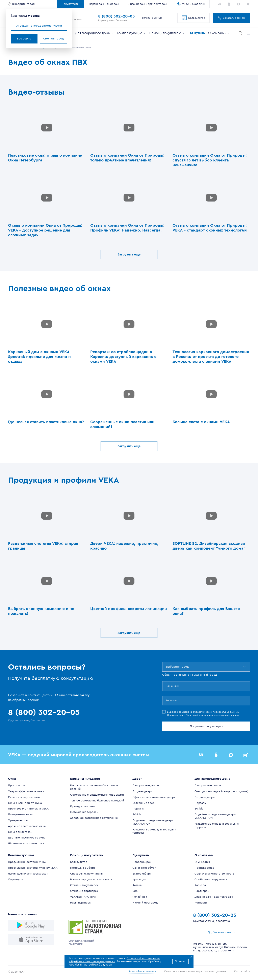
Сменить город (53, 39)
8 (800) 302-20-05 (116, 16)
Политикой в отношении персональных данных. (213, 715)
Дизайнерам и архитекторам (148, 4)
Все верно (24, 39)
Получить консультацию (206, 726)
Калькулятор (194, 18)
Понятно (180, 961)
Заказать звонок (231, 18)
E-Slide (137, 815)
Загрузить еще (129, 254)
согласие (184, 712)
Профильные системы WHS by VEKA (33, 868)
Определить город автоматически (39, 26)
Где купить (197, 33)
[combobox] (166, 667)
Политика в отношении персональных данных (195, 972)
